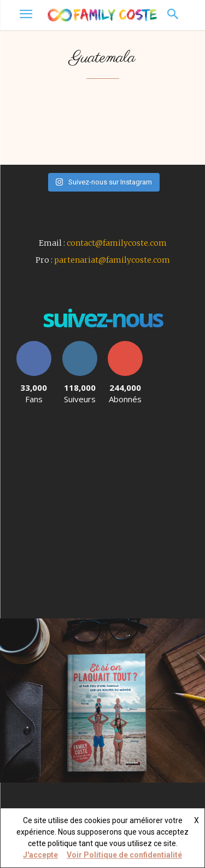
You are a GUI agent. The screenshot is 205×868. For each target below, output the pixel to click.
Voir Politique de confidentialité (124, 855)
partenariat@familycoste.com (112, 260)
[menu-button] (26, 15)
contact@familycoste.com (117, 243)
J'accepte (40, 855)
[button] (172, 15)
